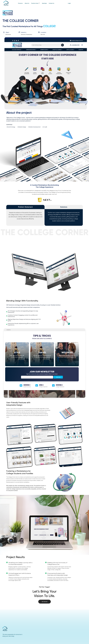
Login (69, 3)
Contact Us (51, 3)
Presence (20, 3)
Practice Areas (35, 3)
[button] (70, 3)
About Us (27, 3)
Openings (44, 3)
